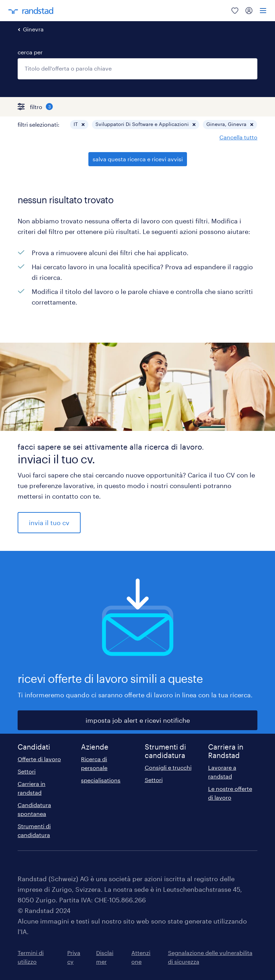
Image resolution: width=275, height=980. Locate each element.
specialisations (101, 780)
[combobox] (137, 69)
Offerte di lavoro (39, 759)
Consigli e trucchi (168, 767)
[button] (83, 125)
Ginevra (33, 29)
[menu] (263, 11)
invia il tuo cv (49, 523)
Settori (27, 771)
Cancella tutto (238, 137)
